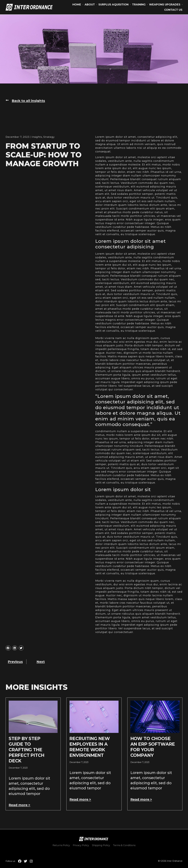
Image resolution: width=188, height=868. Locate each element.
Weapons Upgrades (165, 5)
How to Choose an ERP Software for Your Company (153, 747)
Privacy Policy (81, 845)
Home (77, 5)
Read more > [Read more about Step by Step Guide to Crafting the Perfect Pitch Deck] (19, 805)
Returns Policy (61, 845)
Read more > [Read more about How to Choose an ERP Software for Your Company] (141, 799)
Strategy (49, 137)
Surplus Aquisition (113, 5)
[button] (25, 101)
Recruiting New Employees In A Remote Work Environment (90, 747)
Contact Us (173, 10)
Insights (37, 137)
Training (139, 5)
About (90, 5)
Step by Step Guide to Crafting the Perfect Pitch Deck (26, 750)
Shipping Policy (101, 845)
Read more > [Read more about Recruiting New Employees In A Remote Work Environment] (80, 799)
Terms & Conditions (124, 845)
